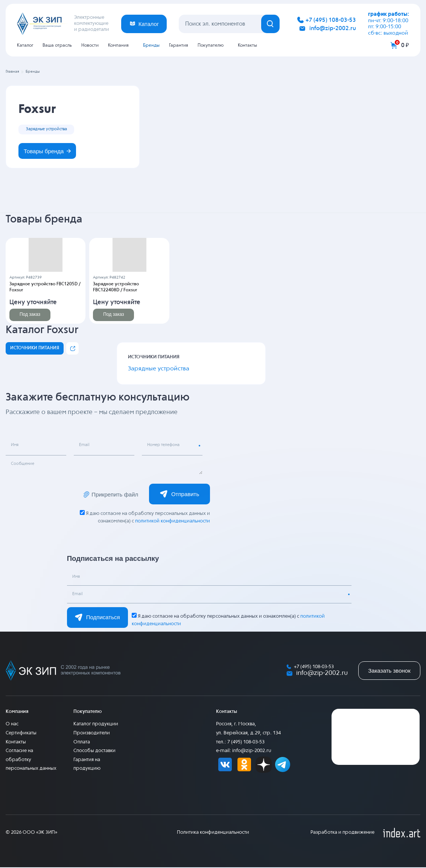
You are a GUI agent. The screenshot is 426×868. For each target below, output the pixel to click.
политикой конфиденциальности (172, 522)
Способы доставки (94, 752)
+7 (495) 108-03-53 (331, 20)
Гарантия (179, 46)
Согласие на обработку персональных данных (31, 760)
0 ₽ (405, 45)
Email (85, 446)
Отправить (180, 495)
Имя (16, 446)
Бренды (151, 46)
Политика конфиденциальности (213, 833)
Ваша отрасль (57, 46)
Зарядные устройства (49, 129)
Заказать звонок (389, 671)
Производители (92, 734)
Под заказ (30, 315)
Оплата (82, 742)
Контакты (247, 46)
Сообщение (24, 465)
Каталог (25, 46)
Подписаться (97, 618)
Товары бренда (48, 152)
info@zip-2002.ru (333, 28)
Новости (90, 46)
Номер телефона (166, 446)
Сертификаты (21, 734)
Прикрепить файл (111, 495)
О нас (12, 725)
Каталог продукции (96, 725)
